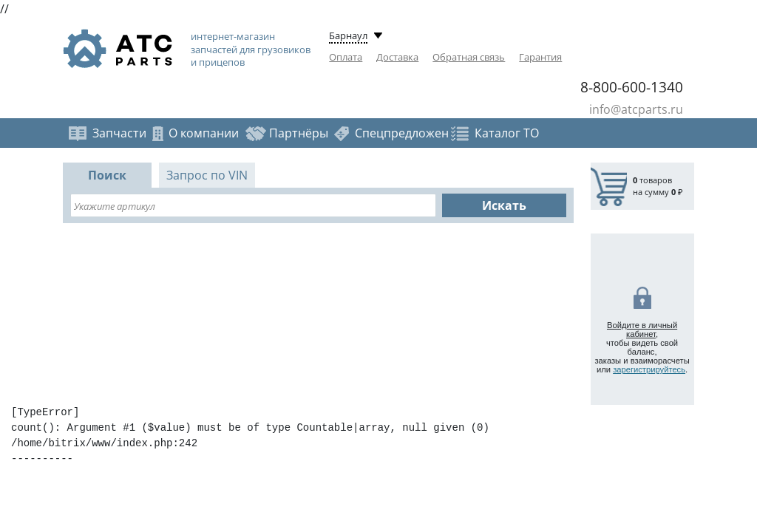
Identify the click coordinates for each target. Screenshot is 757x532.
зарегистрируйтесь (649, 369)
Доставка (397, 57)
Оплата (346, 57)
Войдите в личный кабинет (642, 330)
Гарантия (540, 57)
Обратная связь (469, 57)
